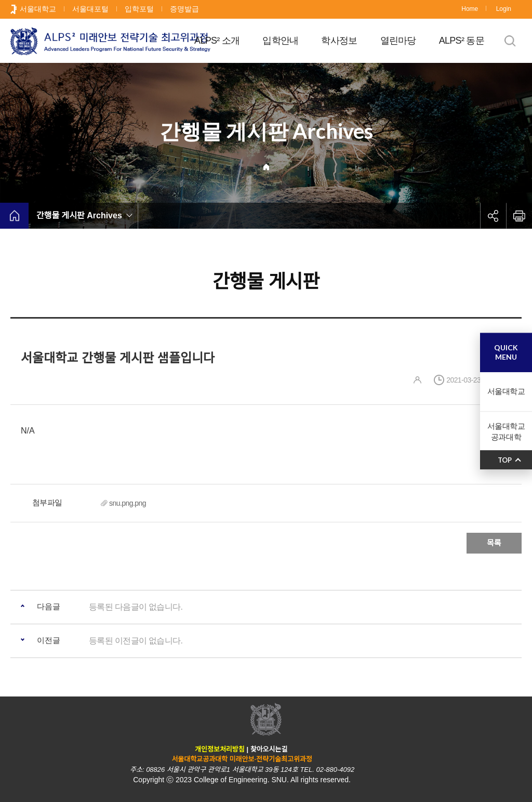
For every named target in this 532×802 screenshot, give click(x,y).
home (14, 216)
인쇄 (519, 216)
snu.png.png (128, 503)
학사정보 (339, 41)
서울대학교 (38, 9)
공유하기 (493, 216)
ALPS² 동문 (462, 41)
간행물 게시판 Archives (79, 215)
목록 (494, 543)
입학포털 (139, 9)
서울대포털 (90, 9)
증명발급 (184, 9)
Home (470, 9)
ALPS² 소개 (217, 41)
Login (504, 9)
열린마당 (398, 41)
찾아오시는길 (269, 749)
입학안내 (280, 41)
